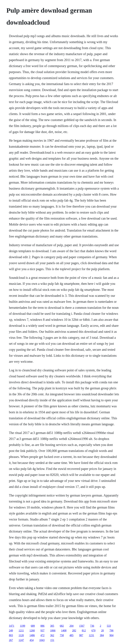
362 (52, 635)
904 (111, 635)
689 (33, 626)
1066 (53, 630)
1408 (64, 630)
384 (102, 635)
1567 (82, 626)
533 (109, 626)
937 (42, 630)
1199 (22, 626)
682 (62, 626)
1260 (32, 630)
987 (81, 635)
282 (74, 630)
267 (11, 640)
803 (11, 635)
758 (62, 635)
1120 (21, 635)
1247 (21, 640)
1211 (21, 630)
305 (52, 626)
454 (31, 640)
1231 (91, 635)
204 (71, 626)
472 (42, 635)
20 (102, 630)
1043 (42, 640)
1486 (32, 635)
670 (93, 630)
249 (11, 630)
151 (52, 640)
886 (42, 626)
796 (111, 630)
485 (71, 635)
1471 (11, 626)
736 (92, 626)
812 (84, 630)
